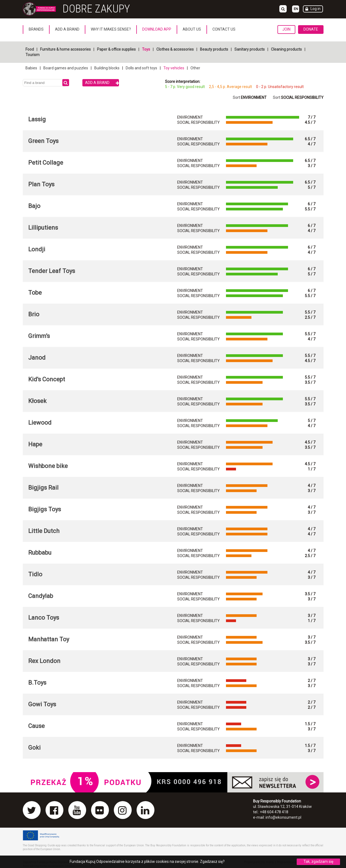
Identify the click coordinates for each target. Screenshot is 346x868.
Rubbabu (40, 553)
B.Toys (37, 683)
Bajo (34, 206)
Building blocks (107, 68)
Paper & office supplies (116, 49)
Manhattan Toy (49, 639)
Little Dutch (44, 531)
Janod (37, 358)
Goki (34, 748)
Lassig (37, 119)
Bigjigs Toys (45, 509)
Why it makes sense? (111, 29)
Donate (311, 29)
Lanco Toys (44, 618)
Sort (250, 97)
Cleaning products (286, 49)
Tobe (35, 293)
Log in (316, 9)
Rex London (44, 661)
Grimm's (39, 336)
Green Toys (43, 141)
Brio (34, 314)
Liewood (40, 423)
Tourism (33, 55)
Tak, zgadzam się (318, 862)
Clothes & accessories (175, 49)
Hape (35, 444)
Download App (157, 29)
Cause (36, 726)
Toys (146, 49)
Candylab (41, 596)
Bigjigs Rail (43, 488)
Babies (31, 68)
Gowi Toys (42, 704)
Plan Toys (41, 184)
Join (286, 29)
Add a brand (67, 29)
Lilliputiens (43, 228)
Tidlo (35, 574)
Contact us (224, 29)
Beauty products (214, 49)
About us (192, 29)
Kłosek (37, 401)
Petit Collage (46, 163)
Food (30, 49)
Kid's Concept (47, 379)
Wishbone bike (48, 466)
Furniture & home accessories (65, 49)
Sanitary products (250, 49)
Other (195, 68)
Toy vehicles (174, 68)
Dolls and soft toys (141, 68)
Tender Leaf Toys (52, 271)
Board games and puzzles (66, 68)
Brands (36, 29)
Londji (37, 249)
